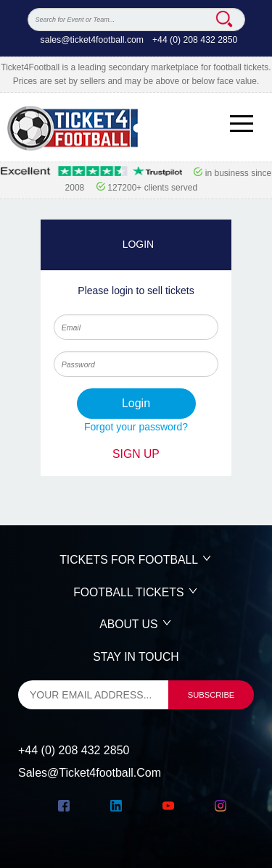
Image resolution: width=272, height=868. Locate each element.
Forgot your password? (136, 427)
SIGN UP (136, 454)
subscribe (211, 695)
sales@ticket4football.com (92, 40)
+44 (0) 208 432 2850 (195, 40)
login (136, 403)
